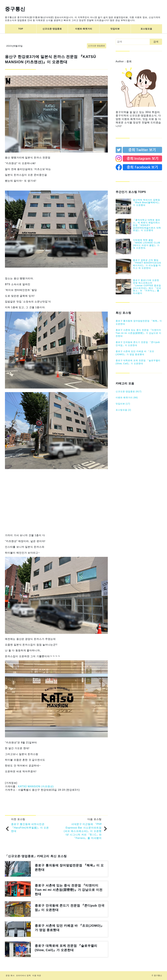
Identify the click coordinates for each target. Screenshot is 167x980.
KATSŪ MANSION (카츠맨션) (36, 786)
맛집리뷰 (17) (123, 404)
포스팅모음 (146, 29)
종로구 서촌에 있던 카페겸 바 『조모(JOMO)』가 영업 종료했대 (135, 353)
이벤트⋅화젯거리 (84, 29)
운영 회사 (10, 976)
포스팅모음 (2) (123, 410)
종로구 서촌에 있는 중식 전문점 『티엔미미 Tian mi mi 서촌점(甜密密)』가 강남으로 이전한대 (138, 333)
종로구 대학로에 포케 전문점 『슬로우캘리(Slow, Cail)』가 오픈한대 (138, 362)
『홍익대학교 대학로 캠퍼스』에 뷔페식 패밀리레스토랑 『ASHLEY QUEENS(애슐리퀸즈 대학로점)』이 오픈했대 (147, 225)
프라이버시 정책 (23, 976)
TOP (21, 29)
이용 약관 (37, 976)
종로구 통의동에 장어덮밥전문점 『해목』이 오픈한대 (139, 322)
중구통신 (15, 9)
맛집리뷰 (115, 29)
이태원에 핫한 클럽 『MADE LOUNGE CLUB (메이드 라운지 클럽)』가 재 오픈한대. (147, 244)
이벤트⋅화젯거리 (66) (127, 398)
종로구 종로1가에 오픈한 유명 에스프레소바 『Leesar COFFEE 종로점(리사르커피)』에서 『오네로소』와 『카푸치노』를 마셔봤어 (147, 287)
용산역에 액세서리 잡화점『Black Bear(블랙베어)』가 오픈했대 (147, 202)
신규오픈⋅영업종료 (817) (129, 391)
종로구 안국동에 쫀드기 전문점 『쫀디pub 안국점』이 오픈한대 (138, 344)
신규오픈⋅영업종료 (52, 29)
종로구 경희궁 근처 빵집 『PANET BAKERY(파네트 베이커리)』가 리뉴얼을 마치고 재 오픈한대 (147, 264)
